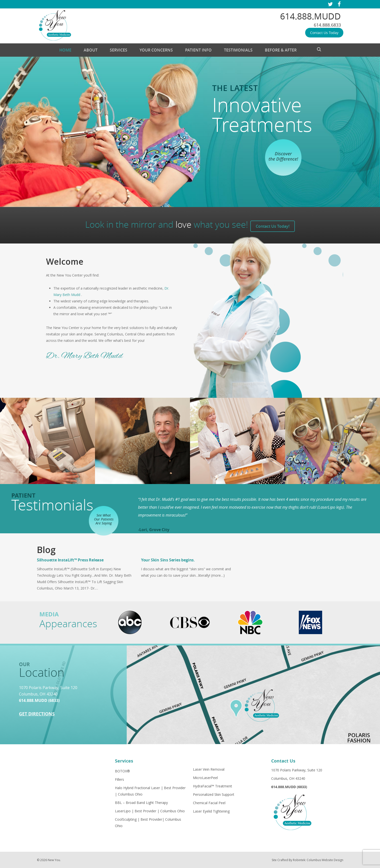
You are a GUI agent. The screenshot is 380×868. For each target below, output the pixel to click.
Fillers (119, 779)
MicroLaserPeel (205, 778)
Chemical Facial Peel (209, 803)
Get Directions (37, 714)
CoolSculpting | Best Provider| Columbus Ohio (148, 823)
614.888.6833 (327, 25)
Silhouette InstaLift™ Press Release (70, 560)
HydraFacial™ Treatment (213, 786)
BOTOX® (122, 771)
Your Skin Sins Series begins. (168, 560)
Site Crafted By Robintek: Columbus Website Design (308, 860)
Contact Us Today (324, 33)
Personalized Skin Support (214, 794)
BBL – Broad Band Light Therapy (141, 803)
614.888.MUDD (310, 16)
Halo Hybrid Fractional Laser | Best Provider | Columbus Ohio (150, 791)
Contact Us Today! (273, 226)
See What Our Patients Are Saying (104, 519)
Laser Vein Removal (209, 769)
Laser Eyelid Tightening (211, 811)
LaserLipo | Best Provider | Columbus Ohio (150, 811)
